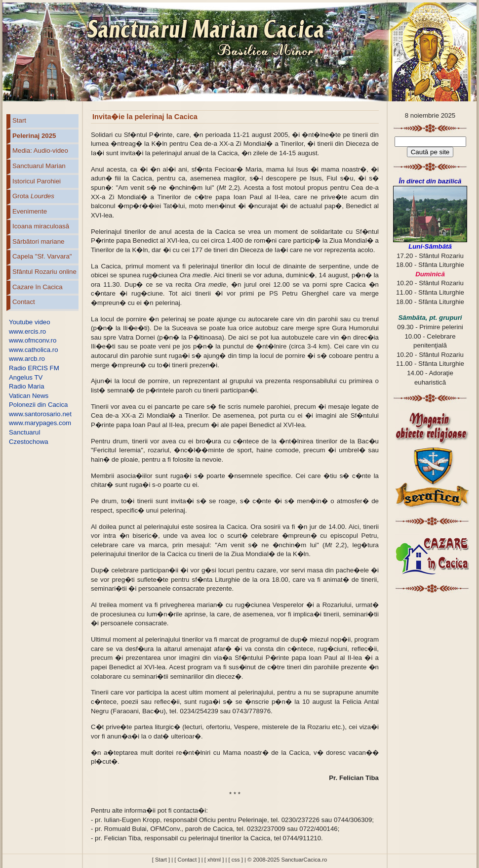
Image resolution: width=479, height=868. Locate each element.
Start (19, 120)
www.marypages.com (40, 423)
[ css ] (235, 860)
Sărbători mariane (38, 241)
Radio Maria (27, 386)
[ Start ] (161, 860)
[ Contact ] (187, 860)
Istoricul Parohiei (37, 181)
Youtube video (30, 322)
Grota (33, 196)
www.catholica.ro (34, 350)
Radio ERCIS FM (34, 368)
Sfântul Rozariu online (44, 272)
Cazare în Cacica (38, 287)
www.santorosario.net (40, 414)
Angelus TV (26, 377)
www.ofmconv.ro (33, 340)
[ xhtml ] (214, 860)
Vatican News (29, 396)
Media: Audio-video (40, 151)
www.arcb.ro (27, 359)
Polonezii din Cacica (38, 405)
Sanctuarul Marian (39, 166)
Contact (24, 302)
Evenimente (30, 211)
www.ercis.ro (27, 331)
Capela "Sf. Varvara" (42, 256)
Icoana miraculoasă (41, 226)
